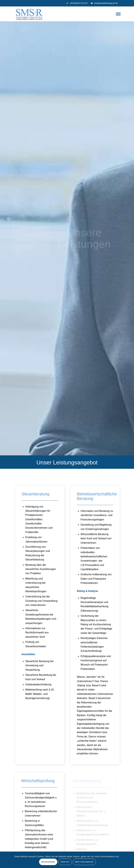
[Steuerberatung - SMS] (29, 14)
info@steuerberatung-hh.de (104, 3)
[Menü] (118, 14)
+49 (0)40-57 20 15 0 (77, 3)
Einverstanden (48, 862)
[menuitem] (118, 14)
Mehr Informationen (84, 862)
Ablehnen (65, 862)
